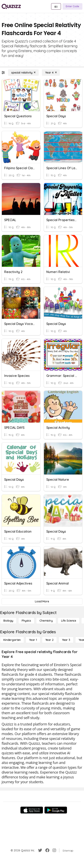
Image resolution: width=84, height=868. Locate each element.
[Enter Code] (72, 6)
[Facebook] (47, 850)
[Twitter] (40, 850)
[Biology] (8, 621)
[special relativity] (23, 73)
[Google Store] (56, 810)
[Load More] (42, 601)
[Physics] (26, 621)
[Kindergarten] (12, 640)
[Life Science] (69, 621)
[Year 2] (49, 640)
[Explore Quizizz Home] (11, 6)
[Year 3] (66, 640)
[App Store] (32, 810)
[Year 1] (33, 640)
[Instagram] (54, 850)
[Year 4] (51, 73)
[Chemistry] (46, 621)
